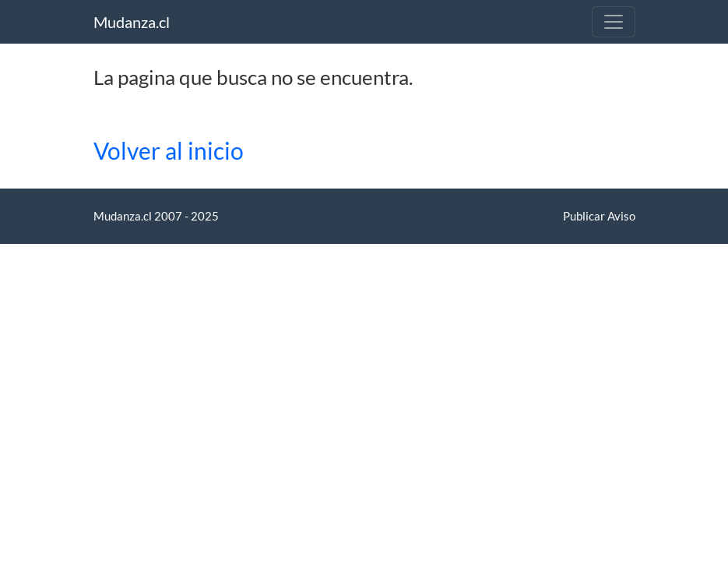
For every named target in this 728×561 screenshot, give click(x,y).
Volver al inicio (169, 151)
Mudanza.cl (132, 22)
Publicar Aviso (599, 216)
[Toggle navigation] (614, 22)
